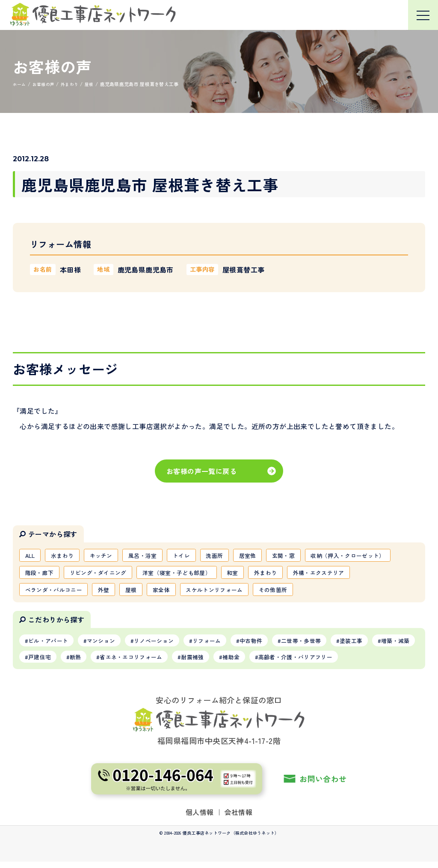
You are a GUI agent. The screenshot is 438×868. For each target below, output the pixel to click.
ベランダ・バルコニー (129, 592)
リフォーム (222, 645)
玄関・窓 (304, 556)
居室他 (265, 556)
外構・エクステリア (53, 592)
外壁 (183, 592)
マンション (108, 645)
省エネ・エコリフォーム (191, 662)
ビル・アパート (50, 645)
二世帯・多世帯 (324, 645)
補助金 (299, 662)
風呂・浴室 (153, 556)
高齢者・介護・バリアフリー (369, 662)
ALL (31, 556)
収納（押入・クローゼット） (66, 574)
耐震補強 (257, 662)
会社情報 (239, 818)
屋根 (212, 592)
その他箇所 (364, 592)
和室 (346, 574)
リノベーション (165, 645)
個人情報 (200, 818)
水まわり (66, 556)
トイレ (194, 556)
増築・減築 (44, 662)
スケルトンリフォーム (302, 592)
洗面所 (230, 556)
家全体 (244, 592)
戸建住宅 (92, 662)
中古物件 (270, 645)
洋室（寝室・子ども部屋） (286, 574)
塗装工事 (378, 645)
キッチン (108, 556)
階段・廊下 (138, 574)
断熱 (131, 662)
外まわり (381, 574)
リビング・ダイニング (201, 574)
